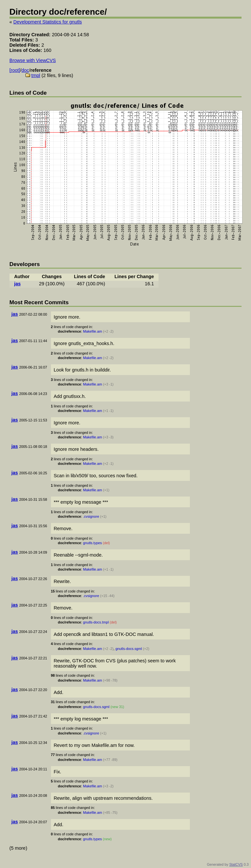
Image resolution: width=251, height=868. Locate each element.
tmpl (36, 75)
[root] (15, 70)
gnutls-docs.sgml (129, 649)
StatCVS (236, 864)
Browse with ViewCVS (33, 60)
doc (25, 70)
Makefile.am (92, 331)
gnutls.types (92, 543)
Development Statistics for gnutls (48, 22)
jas (17, 284)
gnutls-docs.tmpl (96, 622)
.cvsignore (91, 516)
